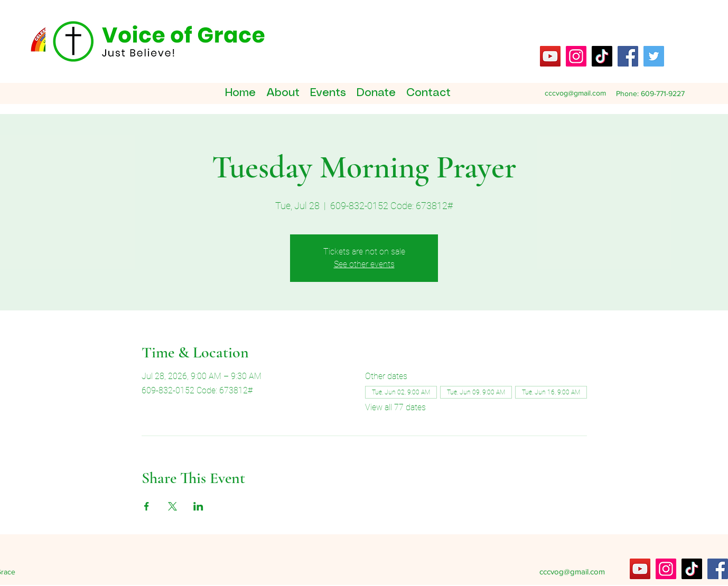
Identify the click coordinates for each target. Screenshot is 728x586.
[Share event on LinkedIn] (198, 506)
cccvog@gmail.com (575, 93)
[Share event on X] (172, 506)
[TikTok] (602, 56)
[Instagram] (576, 56)
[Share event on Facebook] (147, 506)
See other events (364, 264)
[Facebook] (628, 56)
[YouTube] (550, 56)
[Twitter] (654, 56)
